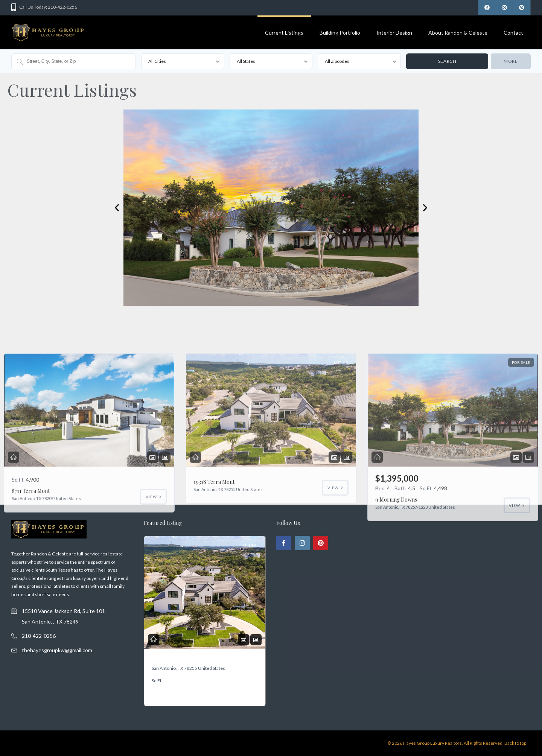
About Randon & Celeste (458, 33)
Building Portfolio (340, 33)
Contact (513, 33)
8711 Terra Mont (31, 571)
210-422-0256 (39, 636)
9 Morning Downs (396, 579)
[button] (117, 208)
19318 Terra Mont (177, 660)
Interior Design (394, 33)
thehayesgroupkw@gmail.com (57, 650)
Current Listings (284, 33)
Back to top (515, 743)
